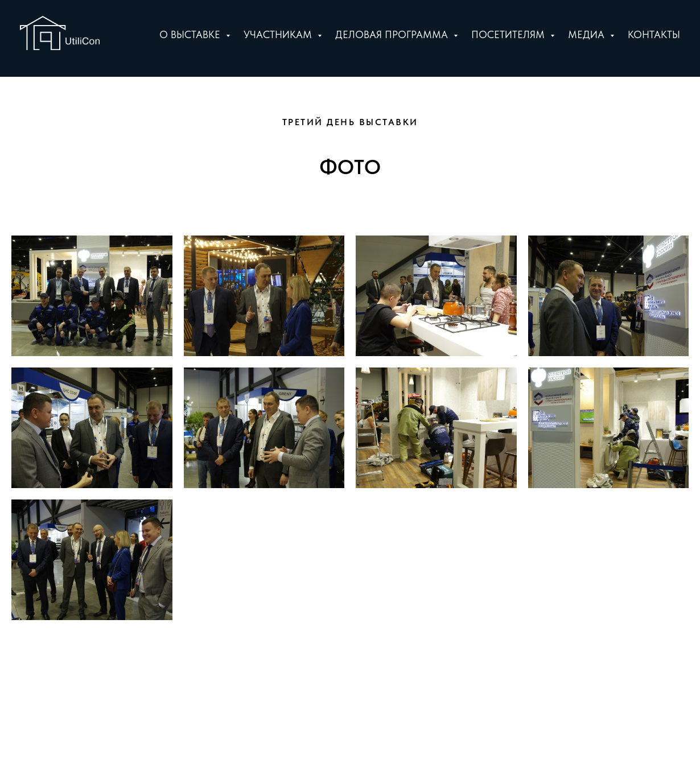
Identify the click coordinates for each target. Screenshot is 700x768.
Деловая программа (393, 34)
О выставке (191, 34)
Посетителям (509, 34)
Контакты (654, 34)
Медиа (588, 34)
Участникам (279, 34)
